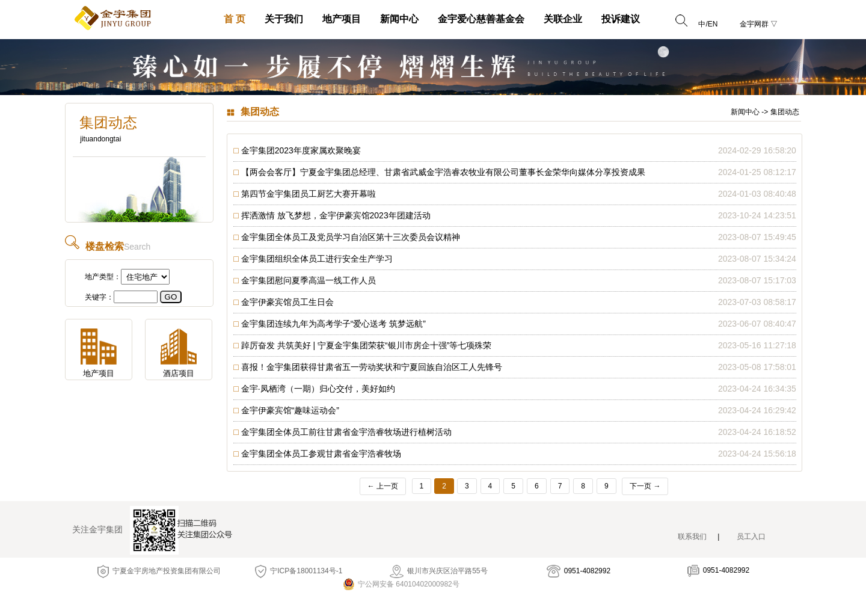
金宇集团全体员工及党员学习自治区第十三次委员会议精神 (351, 237)
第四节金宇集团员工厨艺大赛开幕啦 (309, 194)
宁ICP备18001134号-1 (299, 571)
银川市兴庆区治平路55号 (438, 571)
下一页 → (645, 486)
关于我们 (284, 19)
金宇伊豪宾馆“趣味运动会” (290, 410)
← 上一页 (383, 486)
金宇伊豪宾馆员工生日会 (287, 302)
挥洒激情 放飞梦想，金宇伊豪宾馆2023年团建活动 (336, 215)
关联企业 (563, 19)
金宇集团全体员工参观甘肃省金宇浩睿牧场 (321, 454)
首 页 (235, 19)
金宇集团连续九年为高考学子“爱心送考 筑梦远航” (333, 324)
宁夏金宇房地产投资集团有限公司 (159, 571)
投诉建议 (621, 19)
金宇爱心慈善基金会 (481, 19)
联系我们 (692, 537)
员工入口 (751, 537)
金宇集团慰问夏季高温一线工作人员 (309, 280)
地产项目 (342, 19)
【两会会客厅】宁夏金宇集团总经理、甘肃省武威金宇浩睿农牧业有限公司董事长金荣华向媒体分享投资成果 (443, 172)
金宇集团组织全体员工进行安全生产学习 (317, 259)
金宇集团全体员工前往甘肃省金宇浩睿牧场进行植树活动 (346, 432)
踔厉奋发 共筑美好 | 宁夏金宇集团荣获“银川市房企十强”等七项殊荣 (367, 345)
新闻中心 (399, 19)
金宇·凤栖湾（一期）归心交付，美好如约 (318, 389)
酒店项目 (179, 373)
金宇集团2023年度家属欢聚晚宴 (301, 150)
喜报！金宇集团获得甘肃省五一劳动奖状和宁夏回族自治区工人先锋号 (372, 367)
